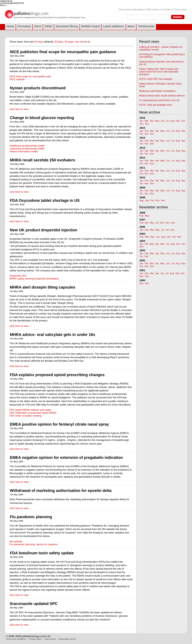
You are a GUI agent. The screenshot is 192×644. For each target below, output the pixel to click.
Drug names (125, 9)
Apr (152, 121)
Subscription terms (67, 639)
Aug (172, 121)
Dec (147, 124)
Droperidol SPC (18, 276)
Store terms (50, 639)
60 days (59, 42)
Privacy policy (35, 639)
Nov (142, 124)
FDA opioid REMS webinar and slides (30, 410)
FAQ (149, 9)
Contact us (168, 9)
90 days (69, 42)
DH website (16, 541)
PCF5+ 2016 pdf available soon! (156, 105)
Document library (67, 26)
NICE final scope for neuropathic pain (30, 76)
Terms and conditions (16, 639)
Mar (147, 121)
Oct (183, 121)
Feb (147, 131)
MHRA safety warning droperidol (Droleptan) (34, 279)
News (131, 26)
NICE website (17, 79)
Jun (163, 121)
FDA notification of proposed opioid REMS (33, 413)
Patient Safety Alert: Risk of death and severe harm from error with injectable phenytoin (159, 72)
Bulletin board (91, 26)
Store (38, 26)
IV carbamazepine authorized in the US (159, 100)
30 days (39, 42)
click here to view (19, 109)
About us (157, 9)
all (89, 42)
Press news (180, 9)
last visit (79, 42)
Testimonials (146, 26)
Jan (141, 121)
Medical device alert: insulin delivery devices (162, 96)
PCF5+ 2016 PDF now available (156, 79)
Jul (167, 121)
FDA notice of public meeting (25, 416)
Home (10, 26)
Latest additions (114, 26)
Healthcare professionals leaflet (27, 146)
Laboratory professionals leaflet (27, 149)
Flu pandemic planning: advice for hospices (34, 544)
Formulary (24, 26)
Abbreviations (139, 9)
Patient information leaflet (24, 151)
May (157, 121)
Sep (178, 121)
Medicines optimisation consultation (157, 91)
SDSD (48, 26)
